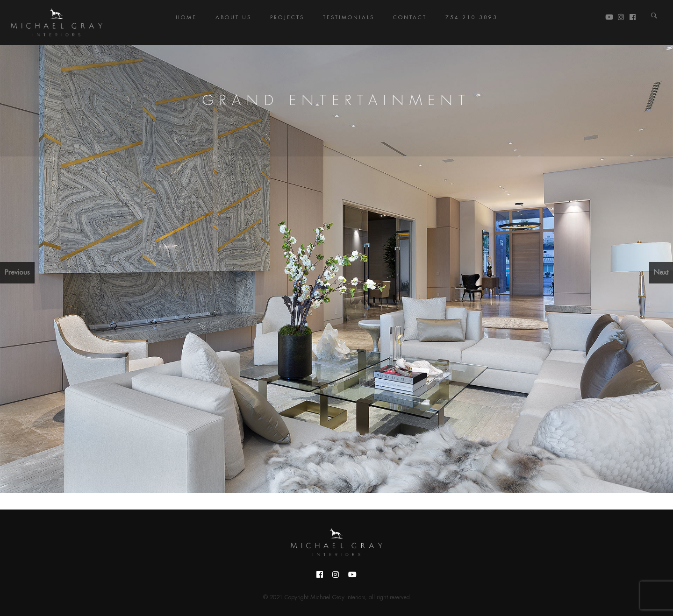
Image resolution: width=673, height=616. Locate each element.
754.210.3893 (472, 18)
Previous (17, 273)
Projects (287, 18)
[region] (336, 269)
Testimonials (349, 18)
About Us (233, 18)
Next (661, 273)
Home (186, 18)
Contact (410, 18)
